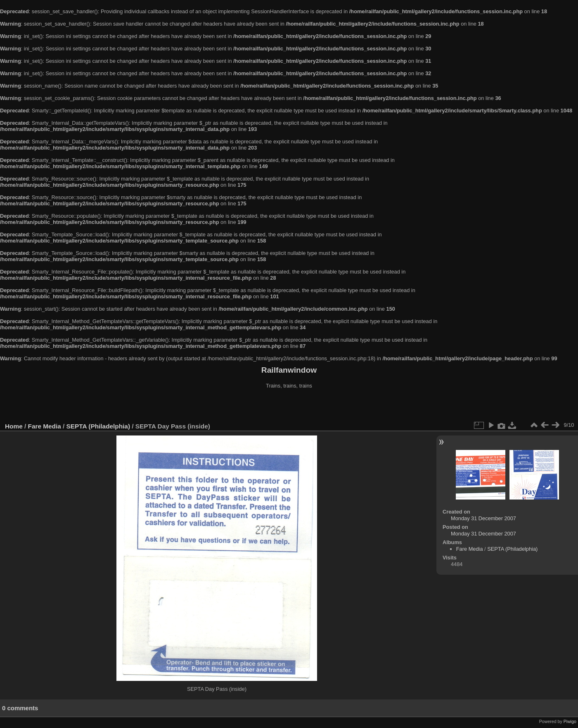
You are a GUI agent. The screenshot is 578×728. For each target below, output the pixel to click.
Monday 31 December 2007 (483, 518)
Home (14, 426)
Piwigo (570, 721)
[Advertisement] (289, 407)
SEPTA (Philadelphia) (98, 426)
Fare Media (45, 426)
